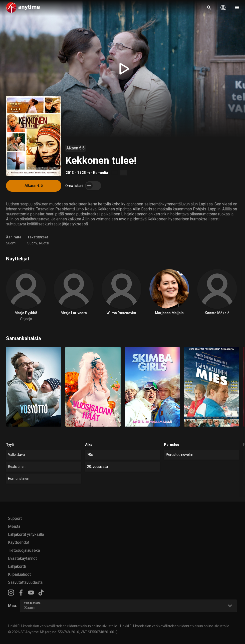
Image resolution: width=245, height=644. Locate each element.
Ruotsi (44, 243)
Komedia (101, 173)
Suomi (11, 243)
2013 (70, 173)
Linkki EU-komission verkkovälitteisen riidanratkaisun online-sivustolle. (63, 626)
